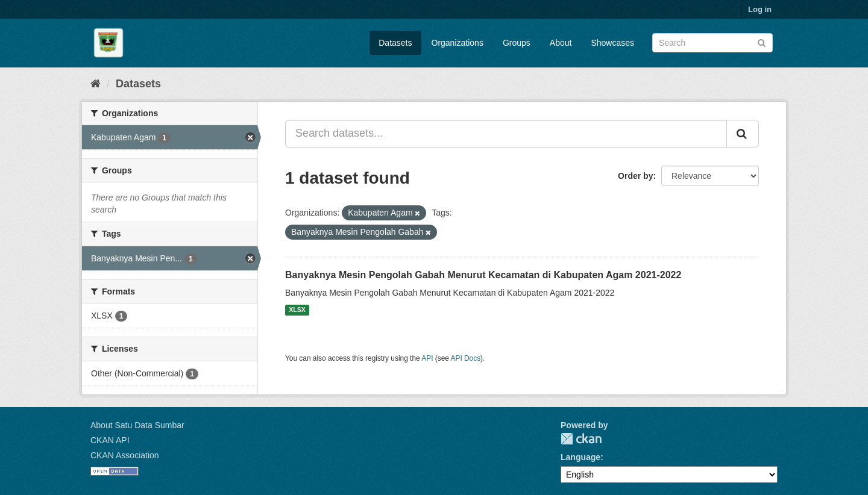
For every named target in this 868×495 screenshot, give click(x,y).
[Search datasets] (712, 43)
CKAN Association (125, 455)
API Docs (466, 358)
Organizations (458, 43)
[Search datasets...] (506, 134)
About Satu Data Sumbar (137, 425)
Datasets (395, 43)
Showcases (612, 43)
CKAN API (110, 440)
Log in (760, 9)
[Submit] (762, 42)
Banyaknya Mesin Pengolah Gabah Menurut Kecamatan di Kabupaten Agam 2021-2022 (483, 275)
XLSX (297, 310)
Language (580, 457)
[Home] (96, 84)
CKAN (581, 439)
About (561, 43)
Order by (635, 176)
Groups (517, 43)
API (427, 358)
